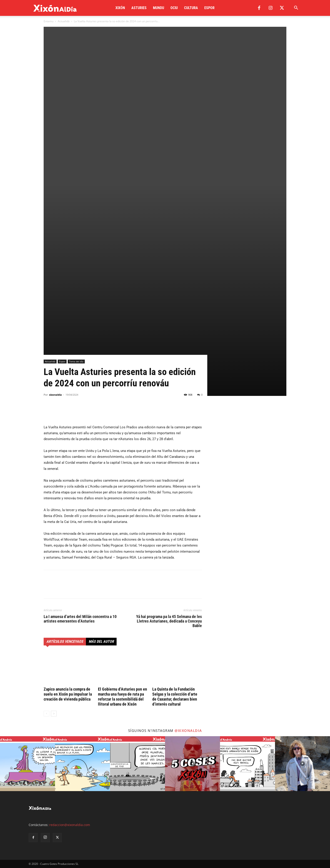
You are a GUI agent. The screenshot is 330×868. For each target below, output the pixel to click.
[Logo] (55, 8)
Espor (209, 8)
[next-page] (54, 714)
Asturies (139, 8)
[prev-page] (46, 714)
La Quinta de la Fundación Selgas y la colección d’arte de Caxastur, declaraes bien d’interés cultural (175, 697)
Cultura (191, 8)
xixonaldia (55, 395)
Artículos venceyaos (65, 641)
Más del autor (101, 641)
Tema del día (76, 361)
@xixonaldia (188, 731)
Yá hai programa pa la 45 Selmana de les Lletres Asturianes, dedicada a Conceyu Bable (169, 621)
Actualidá (64, 21)
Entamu (49, 21)
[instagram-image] (27, 764)
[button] (296, 8)
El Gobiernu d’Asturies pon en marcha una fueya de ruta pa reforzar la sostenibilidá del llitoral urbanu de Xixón (122, 697)
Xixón (120, 8)
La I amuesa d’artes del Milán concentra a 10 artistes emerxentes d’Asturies (80, 619)
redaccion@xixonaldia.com (70, 825)
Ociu (174, 8)
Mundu (159, 8)
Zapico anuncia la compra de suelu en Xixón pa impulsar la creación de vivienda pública (68, 694)
